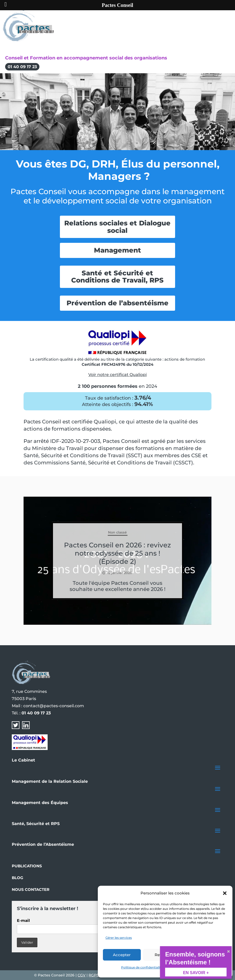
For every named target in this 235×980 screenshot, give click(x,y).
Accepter (122, 955)
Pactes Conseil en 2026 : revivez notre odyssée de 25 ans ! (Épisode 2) (117, 553)
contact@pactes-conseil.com (54, 706)
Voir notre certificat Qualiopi (117, 375)
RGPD (94, 975)
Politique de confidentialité (142, 967)
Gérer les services (119, 938)
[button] (225, 893)
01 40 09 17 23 (22, 67)
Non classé (117, 532)
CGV (82, 975)
